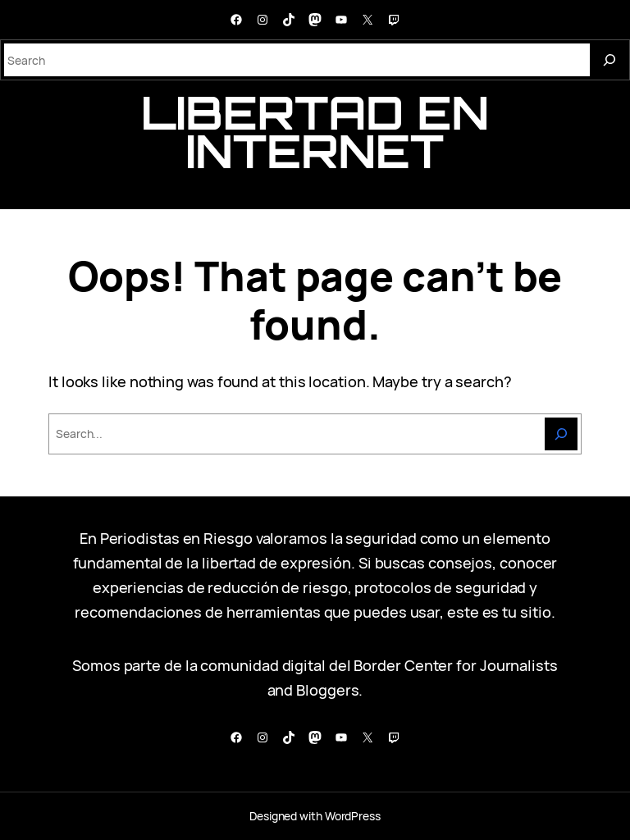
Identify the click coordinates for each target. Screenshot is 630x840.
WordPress (353, 816)
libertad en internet (315, 132)
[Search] (609, 60)
